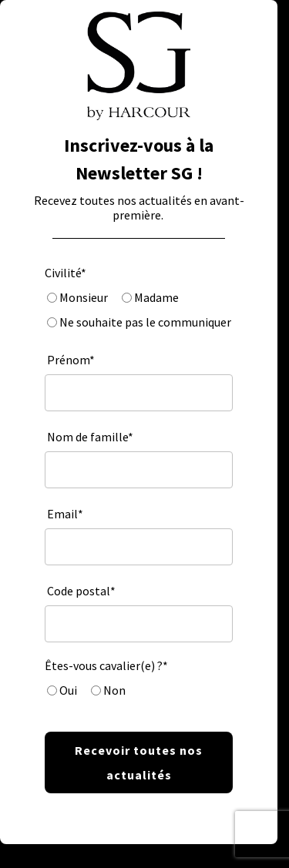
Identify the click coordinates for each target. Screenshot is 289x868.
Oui (67, 690)
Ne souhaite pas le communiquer (144, 322)
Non (113, 690)
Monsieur (82, 297)
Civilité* (66, 273)
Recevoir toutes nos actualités (139, 762)
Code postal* (81, 591)
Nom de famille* (90, 437)
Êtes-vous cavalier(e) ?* (106, 665)
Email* (65, 514)
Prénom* (71, 360)
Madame (155, 297)
